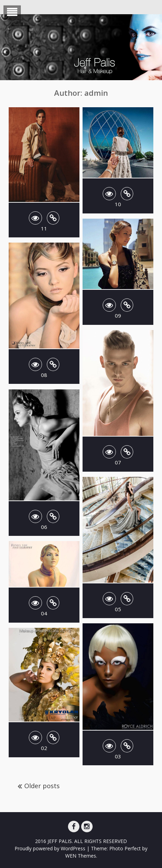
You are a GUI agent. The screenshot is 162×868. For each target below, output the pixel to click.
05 (118, 609)
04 (44, 613)
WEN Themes (81, 856)
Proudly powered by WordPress (50, 848)
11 (44, 228)
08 (44, 375)
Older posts (42, 786)
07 (118, 462)
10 (118, 204)
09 (118, 315)
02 (44, 748)
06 (44, 527)
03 (118, 756)
